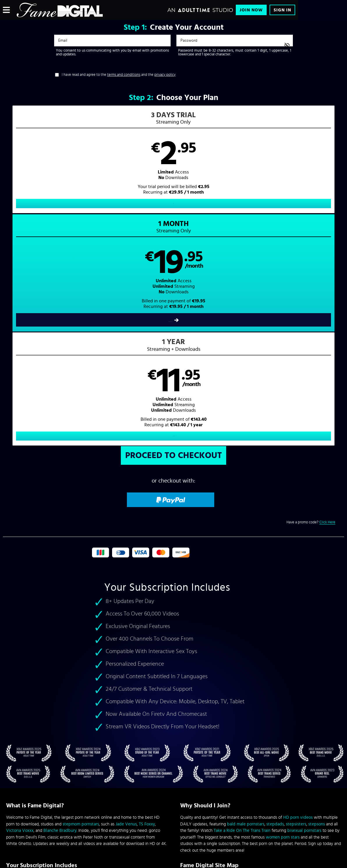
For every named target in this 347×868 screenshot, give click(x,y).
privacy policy (165, 75)
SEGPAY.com (229, 820)
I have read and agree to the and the (119, 75)
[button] (88, 165)
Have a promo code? (311, 301)
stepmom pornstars (81, 602)
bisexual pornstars (304, 609)
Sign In (282, 10)
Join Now (251, 10)
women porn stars (283, 615)
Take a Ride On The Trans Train (242, 609)
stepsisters (296, 602)
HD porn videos (298, 596)
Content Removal (174, 824)
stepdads (275, 602)
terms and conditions (124, 75)
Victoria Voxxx (20, 609)
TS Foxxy (147, 602)
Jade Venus (126, 602)
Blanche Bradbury (60, 609)
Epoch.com (78, 820)
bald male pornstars (246, 602)
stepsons (317, 602)
